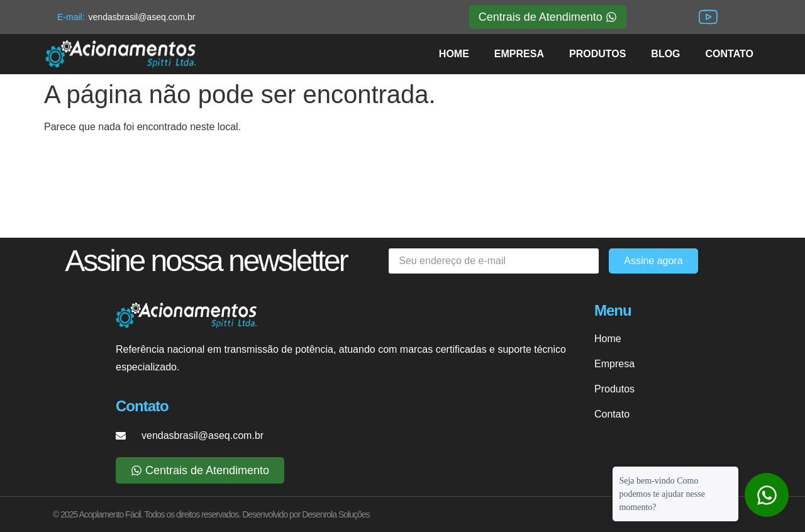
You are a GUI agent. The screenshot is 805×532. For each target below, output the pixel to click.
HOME (454, 54)
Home (608, 339)
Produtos (614, 389)
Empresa (614, 364)
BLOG (665, 54)
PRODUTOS (597, 54)
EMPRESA (519, 54)
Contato (612, 414)
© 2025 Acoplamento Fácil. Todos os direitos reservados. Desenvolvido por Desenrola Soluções (211, 514)
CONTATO (730, 54)
